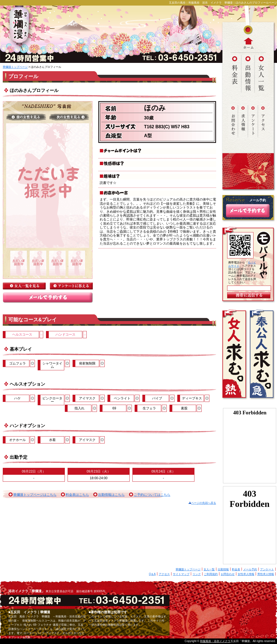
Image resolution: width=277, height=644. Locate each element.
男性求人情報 (266, 574)
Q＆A (152, 574)
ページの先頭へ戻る (204, 503)
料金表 (236, 569)
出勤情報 (223, 569)
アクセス (164, 574)
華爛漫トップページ (15, 67)
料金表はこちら (77, 495)
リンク (197, 574)
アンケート (267, 569)
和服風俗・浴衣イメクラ (215, 641)
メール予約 (250, 569)
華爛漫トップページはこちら (35, 495)
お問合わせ (228, 574)
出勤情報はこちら (111, 495)
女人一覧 (209, 569)
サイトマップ (181, 574)
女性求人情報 (246, 574)
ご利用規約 (211, 574)
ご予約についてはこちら (152, 495)
